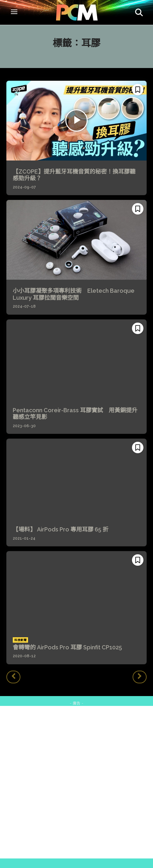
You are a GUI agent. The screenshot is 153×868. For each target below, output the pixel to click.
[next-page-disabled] (140, 677)
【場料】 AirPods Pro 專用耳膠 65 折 (61, 529)
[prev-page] (13, 677)
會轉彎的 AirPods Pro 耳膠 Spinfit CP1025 (67, 647)
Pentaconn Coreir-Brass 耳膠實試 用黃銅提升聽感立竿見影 (75, 414)
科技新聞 (20, 640)
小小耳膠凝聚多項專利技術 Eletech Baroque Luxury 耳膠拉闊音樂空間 (74, 294)
